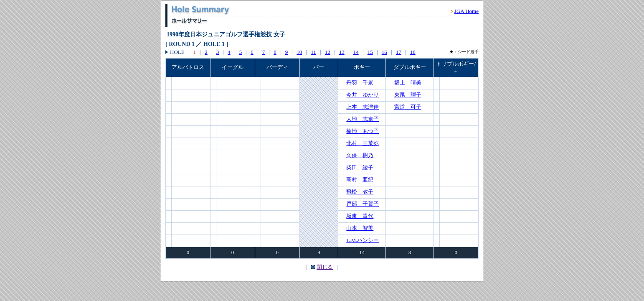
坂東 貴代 (360, 216)
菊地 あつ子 (363, 131)
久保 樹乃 (360, 155)
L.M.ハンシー (363, 240)
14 (356, 52)
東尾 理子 (408, 95)
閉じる (325, 267)
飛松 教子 (360, 192)
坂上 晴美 (408, 83)
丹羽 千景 (360, 83)
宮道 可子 (408, 107)
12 (328, 52)
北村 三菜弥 (363, 143)
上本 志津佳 (363, 107)
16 (384, 52)
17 (399, 52)
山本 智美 (360, 228)
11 (313, 52)
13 (342, 52)
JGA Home (467, 11)
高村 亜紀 (360, 180)
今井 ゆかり (363, 95)
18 (413, 52)
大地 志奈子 (363, 119)
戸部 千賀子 (363, 204)
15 (370, 52)
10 (299, 52)
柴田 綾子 (360, 167)
